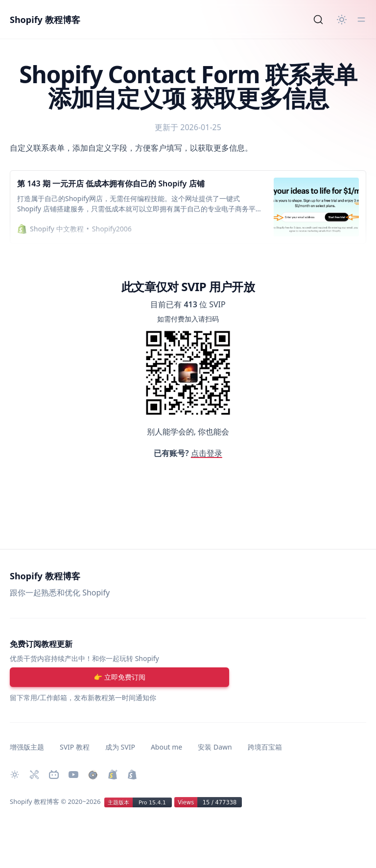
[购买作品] (93, 775)
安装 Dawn (215, 747)
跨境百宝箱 (265, 747)
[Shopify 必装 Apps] (34, 775)
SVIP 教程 (75, 747)
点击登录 (207, 453)
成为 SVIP (120, 747)
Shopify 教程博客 (45, 20)
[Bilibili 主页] (54, 775)
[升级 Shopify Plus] (113, 775)
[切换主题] (342, 20)
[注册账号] (119, 677)
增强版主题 (27, 747)
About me (166, 747)
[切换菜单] (361, 20)
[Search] (318, 20)
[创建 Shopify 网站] (132, 775)
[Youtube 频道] (73, 775)
